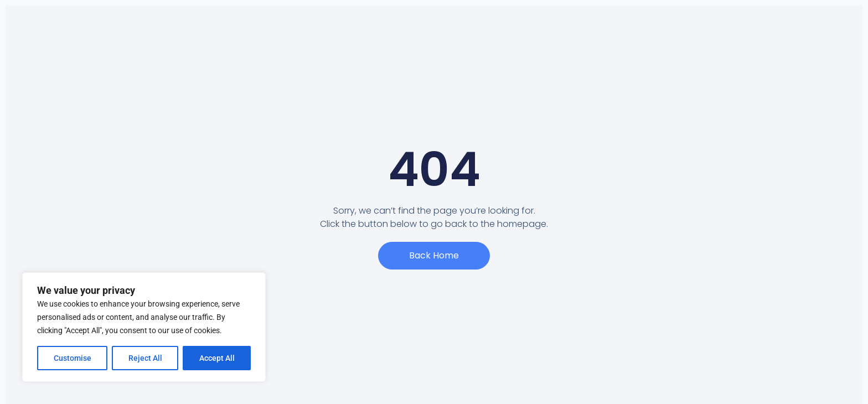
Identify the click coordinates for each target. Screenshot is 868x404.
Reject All (145, 358)
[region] (144, 327)
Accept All (217, 358)
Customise (73, 358)
